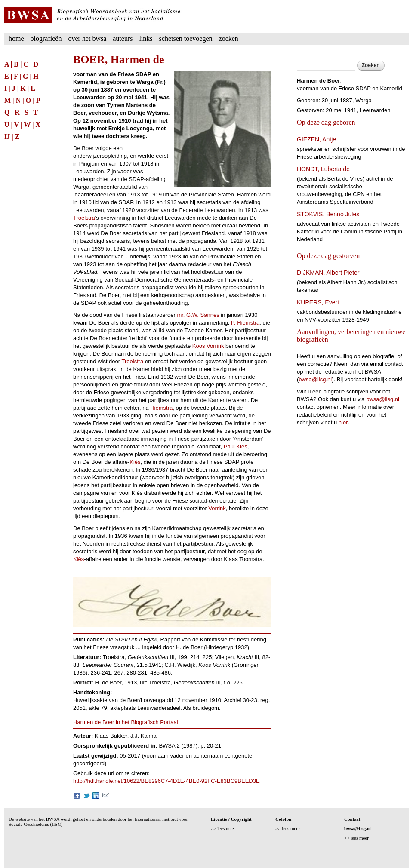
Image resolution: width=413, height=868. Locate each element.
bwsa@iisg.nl (315, 379)
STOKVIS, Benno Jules (328, 214)
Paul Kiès (236, 446)
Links (146, 38)
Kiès (135, 462)
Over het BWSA (87, 38)
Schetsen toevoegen (186, 38)
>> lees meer (223, 828)
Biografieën (46, 38)
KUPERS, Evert (318, 302)
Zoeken (229, 38)
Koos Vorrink (208, 346)
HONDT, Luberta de (323, 169)
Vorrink (217, 508)
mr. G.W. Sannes (198, 315)
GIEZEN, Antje (316, 139)
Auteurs (123, 38)
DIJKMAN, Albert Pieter (328, 273)
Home (16, 38)
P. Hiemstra (245, 323)
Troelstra (84, 218)
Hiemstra (161, 408)
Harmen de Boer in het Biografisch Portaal (126, 722)
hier (343, 422)
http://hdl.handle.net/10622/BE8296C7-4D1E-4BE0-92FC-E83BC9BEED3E (166, 781)
